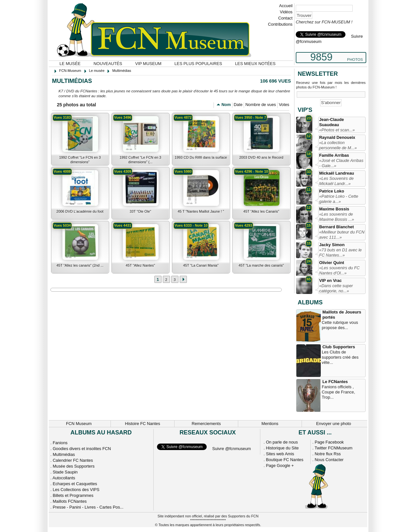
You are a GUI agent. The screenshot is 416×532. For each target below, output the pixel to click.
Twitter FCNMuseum (334, 448)
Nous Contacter (329, 460)
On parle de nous (282, 442)
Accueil (286, 6)
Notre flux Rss (328, 454)
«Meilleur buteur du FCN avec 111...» (342, 235)
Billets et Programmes (73, 495)
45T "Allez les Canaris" (261, 211)
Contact (285, 18)
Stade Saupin (65, 472)
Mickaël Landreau (337, 173)
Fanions (60, 443)
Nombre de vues (261, 105)
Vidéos (286, 12)
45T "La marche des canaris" (261, 265)
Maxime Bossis (334, 209)
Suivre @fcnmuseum (232, 449)
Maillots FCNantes (70, 501)
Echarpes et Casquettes (75, 484)
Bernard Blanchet (337, 227)
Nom (226, 105)
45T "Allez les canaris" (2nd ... (80, 265)
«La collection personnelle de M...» (338, 145)
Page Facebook (329, 442)
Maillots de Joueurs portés (342, 315)
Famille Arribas (334, 155)
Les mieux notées (255, 64)
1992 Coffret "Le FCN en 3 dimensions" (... (140, 160)
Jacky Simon (332, 245)
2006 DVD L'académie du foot (80, 211)
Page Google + (280, 465)
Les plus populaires (198, 64)
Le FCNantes (335, 382)
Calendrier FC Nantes (73, 460)
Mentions (270, 424)
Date (238, 105)
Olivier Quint (332, 263)
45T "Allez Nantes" (140, 265)
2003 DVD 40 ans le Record (261, 157)
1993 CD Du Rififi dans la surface (201, 157)
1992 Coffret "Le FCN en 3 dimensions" (80, 160)
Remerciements (206, 424)
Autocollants (64, 478)
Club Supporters (339, 347)
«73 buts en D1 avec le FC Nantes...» (340, 253)
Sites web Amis (280, 454)
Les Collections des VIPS (76, 490)
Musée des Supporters (74, 466)
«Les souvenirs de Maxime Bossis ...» (337, 217)
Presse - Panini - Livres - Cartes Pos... (88, 507)
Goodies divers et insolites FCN (82, 449)
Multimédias (64, 454)
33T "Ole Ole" (140, 211)
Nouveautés (108, 64)
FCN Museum (79, 424)
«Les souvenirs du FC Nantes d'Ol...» (339, 270)
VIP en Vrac (330, 280)
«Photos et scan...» (337, 130)
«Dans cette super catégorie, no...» (336, 288)
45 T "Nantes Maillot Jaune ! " (201, 211)
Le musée (70, 64)
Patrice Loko (332, 191)
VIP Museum (148, 64)
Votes (284, 105)
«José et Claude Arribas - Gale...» (341, 163)
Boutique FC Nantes (285, 460)
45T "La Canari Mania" (201, 265)
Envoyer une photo (334, 424)
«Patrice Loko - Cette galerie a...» (339, 199)
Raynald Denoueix (337, 137)
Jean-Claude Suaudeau (331, 122)
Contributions (280, 24)
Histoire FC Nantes (142, 424)
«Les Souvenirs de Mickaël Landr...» (336, 181)
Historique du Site (282, 448)
